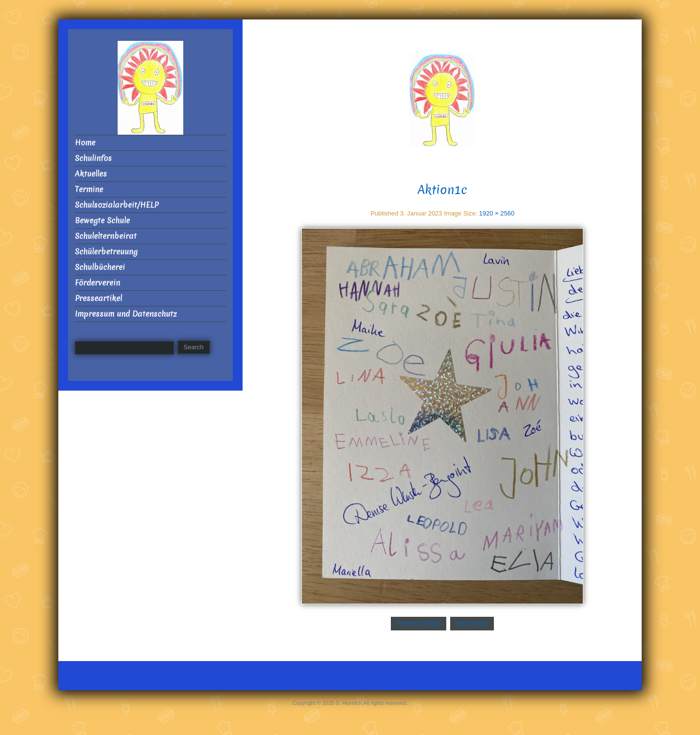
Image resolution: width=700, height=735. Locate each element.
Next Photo (472, 623)
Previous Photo (419, 623)
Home (85, 143)
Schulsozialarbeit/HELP (117, 205)
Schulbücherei (100, 267)
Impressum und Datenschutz (126, 314)
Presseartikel (98, 298)
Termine (89, 189)
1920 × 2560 (497, 213)
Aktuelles (91, 174)
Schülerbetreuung (106, 252)
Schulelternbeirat (106, 236)
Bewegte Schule (102, 221)
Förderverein (97, 283)
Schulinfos (93, 158)
